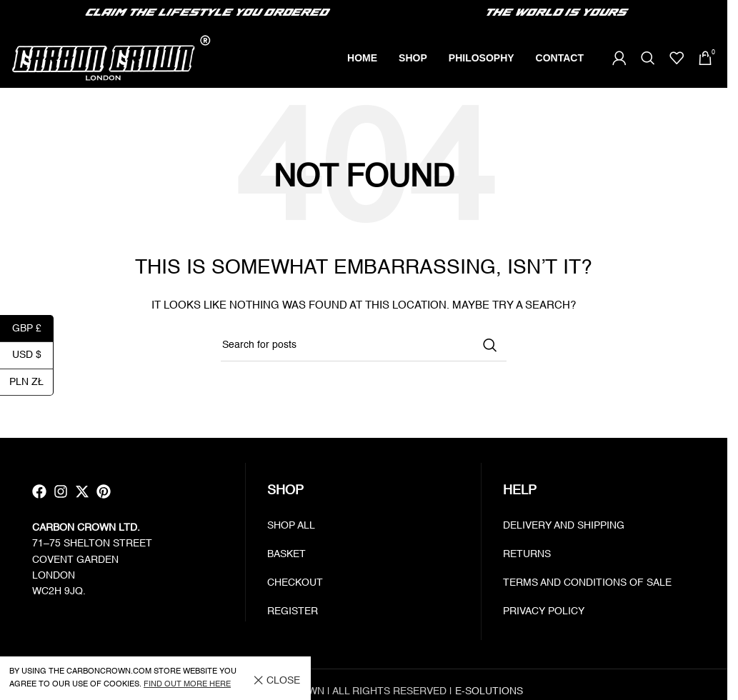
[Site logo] (111, 59)
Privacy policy (544, 613)
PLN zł (31, 382)
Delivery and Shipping (564, 527)
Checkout (295, 584)
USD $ (33, 355)
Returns (527, 556)
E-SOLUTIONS (489, 693)
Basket (286, 556)
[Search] (648, 59)
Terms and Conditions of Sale (587, 584)
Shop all (291, 527)
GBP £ (33, 329)
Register (293, 613)
